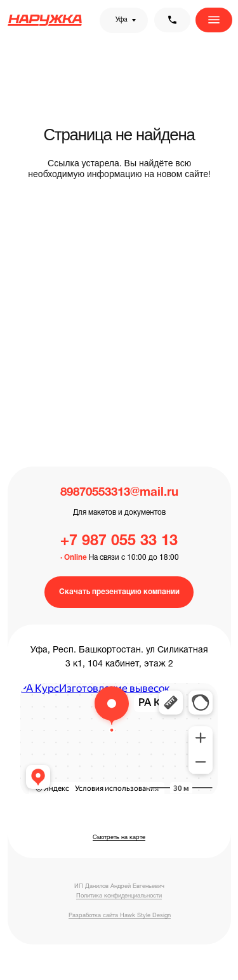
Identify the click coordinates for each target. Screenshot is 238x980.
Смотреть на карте (119, 838)
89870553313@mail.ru (119, 493)
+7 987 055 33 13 (119, 541)
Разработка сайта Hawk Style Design (120, 916)
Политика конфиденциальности (119, 896)
